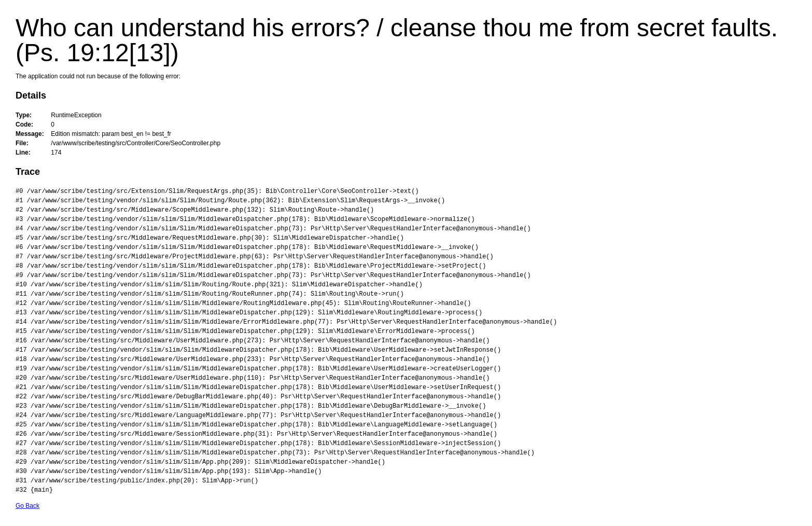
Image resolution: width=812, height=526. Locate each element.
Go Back (27, 506)
